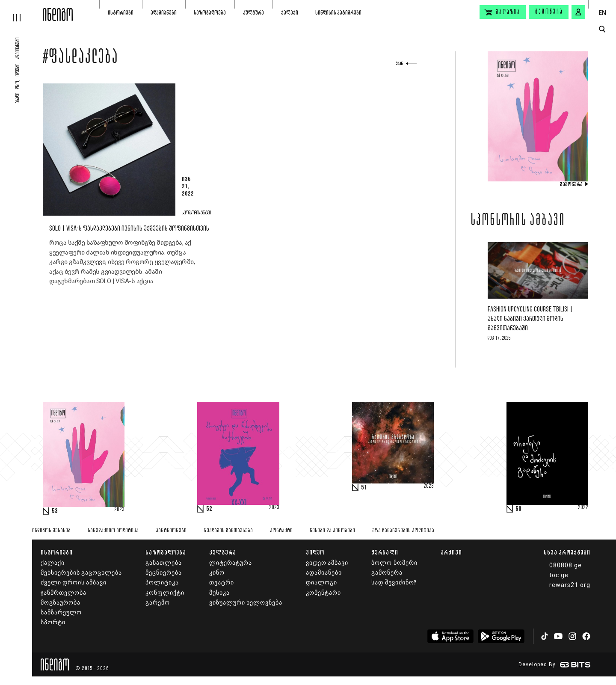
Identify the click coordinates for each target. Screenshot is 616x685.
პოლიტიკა (162, 583)
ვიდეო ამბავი (327, 563)
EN (602, 13)
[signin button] (578, 12)
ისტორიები (121, 13)
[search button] (602, 29)
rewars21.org (570, 585)
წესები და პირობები (332, 531)
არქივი (451, 552)
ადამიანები (164, 13)
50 (518, 509)
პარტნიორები (171, 531)
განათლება (164, 563)
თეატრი (222, 583)
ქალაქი (290, 13)
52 (209, 509)
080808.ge (566, 565)
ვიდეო (315, 552)
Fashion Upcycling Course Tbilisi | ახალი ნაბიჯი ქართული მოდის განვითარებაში (530, 319)
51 (364, 488)
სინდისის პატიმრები (338, 13)
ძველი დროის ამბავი (74, 583)
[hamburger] (21, 11)
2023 (119, 510)
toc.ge (559, 575)
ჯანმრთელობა (64, 593)
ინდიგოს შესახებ (51, 531)
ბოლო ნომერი (394, 563)
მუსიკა (219, 593)
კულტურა (253, 13)
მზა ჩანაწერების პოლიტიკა (403, 531)
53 (55, 511)
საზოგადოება (210, 13)
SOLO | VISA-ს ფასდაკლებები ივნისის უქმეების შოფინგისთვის (129, 229)
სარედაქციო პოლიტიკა (113, 531)
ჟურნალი (385, 552)
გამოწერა (549, 12)
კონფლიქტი (165, 593)
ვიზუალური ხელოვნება (246, 603)
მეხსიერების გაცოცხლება (81, 573)
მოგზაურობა (61, 603)
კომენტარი (323, 593)
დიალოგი (321, 583)
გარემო (158, 603)
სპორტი (53, 622)
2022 (583, 508)
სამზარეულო (61, 612)
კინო (217, 573)
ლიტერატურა (231, 563)
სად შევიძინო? (394, 583)
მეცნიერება (164, 573)
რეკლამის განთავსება (228, 531)
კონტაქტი (281, 531)
